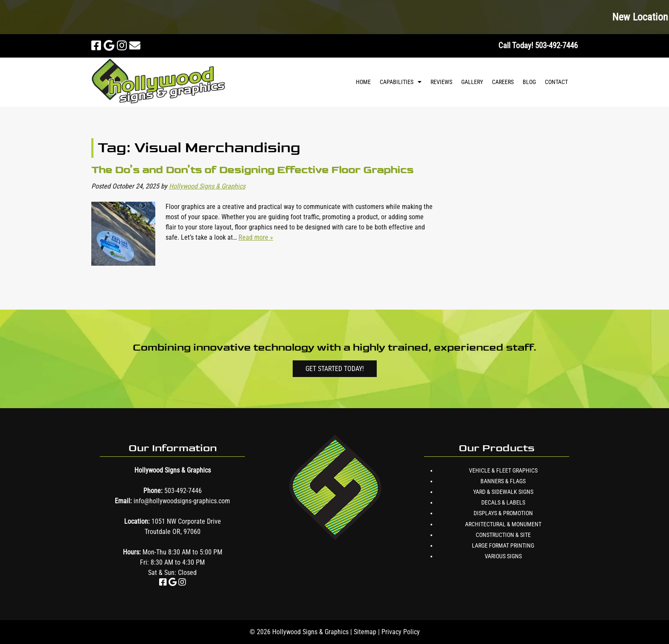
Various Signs (503, 556)
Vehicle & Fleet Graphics (503, 470)
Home (363, 82)
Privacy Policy (401, 632)
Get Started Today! (335, 369)
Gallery (472, 82)
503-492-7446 (183, 491)
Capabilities (397, 82)
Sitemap (365, 632)
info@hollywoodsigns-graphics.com (182, 501)
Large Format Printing (503, 545)
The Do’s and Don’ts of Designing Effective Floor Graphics (252, 170)
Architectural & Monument (503, 524)
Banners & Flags (503, 481)
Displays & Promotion (503, 513)
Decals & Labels (503, 502)
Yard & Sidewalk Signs (503, 492)
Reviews (441, 82)
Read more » (256, 237)
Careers (503, 82)
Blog (529, 82)
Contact (556, 82)
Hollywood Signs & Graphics (207, 186)
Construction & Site (503, 535)
